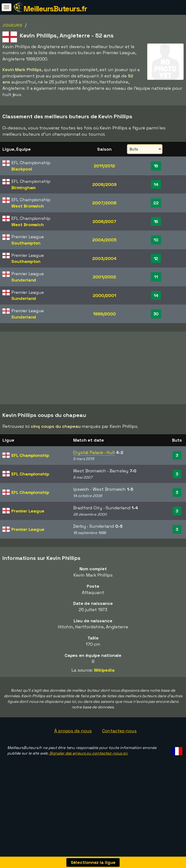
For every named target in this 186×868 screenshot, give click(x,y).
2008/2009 (104, 184)
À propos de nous (73, 736)
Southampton (26, 243)
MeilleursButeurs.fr (55, 9)
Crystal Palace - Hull (94, 457)
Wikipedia (104, 675)
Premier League (28, 516)
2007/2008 (104, 203)
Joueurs (12, 25)
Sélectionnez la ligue (93, 862)
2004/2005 (104, 240)
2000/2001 (104, 295)
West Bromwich (28, 206)
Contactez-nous (119, 736)
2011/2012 (104, 166)
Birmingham (23, 188)
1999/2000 (104, 314)
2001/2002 (104, 277)
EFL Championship (30, 460)
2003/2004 (104, 258)
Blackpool (22, 169)
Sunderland (24, 280)
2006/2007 (104, 221)
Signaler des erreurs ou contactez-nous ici (88, 758)
